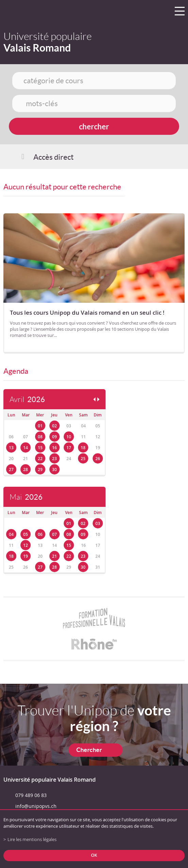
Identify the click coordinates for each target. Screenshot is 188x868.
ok (94, 855)
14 (26, 448)
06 (40, 534)
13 (11, 448)
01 (40, 426)
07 (54, 534)
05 (26, 534)
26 (98, 459)
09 (54, 437)
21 (54, 556)
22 (40, 459)
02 (54, 426)
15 (40, 448)
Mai (26, 497)
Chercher (89, 750)
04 (11, 534)
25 (83, 459)
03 (98, 523)
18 (83, 448)
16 (54, 448)
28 (26, 469)
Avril (27, 400)
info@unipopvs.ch (36, 806)
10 (69, 437)
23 (54, 459)
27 (11, 469)
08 (40, 437)
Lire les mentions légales (32, 839)
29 (40, 469)
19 (26, 556)
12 (26, 545)
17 (69, 448)
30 (54, 469)
